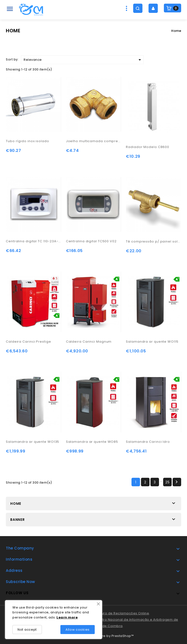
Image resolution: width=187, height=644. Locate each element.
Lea (60, 617)
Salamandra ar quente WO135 (33, 442)
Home (16, 504)
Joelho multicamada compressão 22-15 (94, 141)
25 (167, 482)
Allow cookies (78, 630)
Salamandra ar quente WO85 (92, 442)
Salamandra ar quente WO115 (152, 342)
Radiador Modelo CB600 (148, 147)
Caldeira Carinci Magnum (89, 342)
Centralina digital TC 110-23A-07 (33, 241)
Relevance (83, 60)
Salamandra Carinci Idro (148, 442)
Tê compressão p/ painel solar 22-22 (154, 241)
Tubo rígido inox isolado (28, 141)
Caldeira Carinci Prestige (28, 342)
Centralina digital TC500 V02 (91, 241)
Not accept (27, 630)
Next (177, 482)
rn (65, 617)
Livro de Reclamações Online (124, 613)
